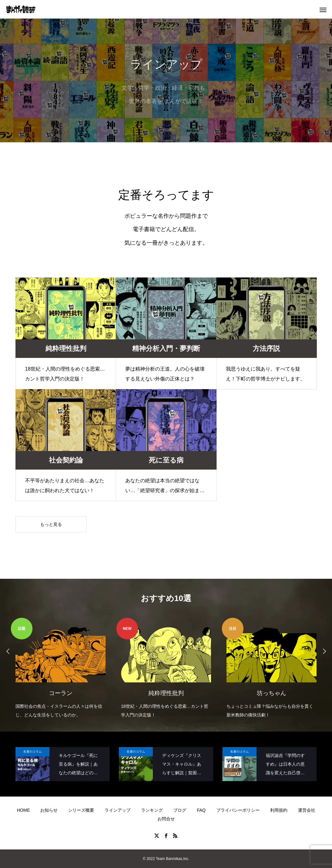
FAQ (201, 810)
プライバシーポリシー (238, 810)
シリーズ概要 (81, 810)
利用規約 (279, 810)
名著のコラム (32, 752)
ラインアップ (118, 810)
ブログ (180, 810)
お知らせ (49, 810)
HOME (23, 810)
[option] (60, 669)
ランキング (152, 810)
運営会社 (307, 810)
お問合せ (166, 819)
